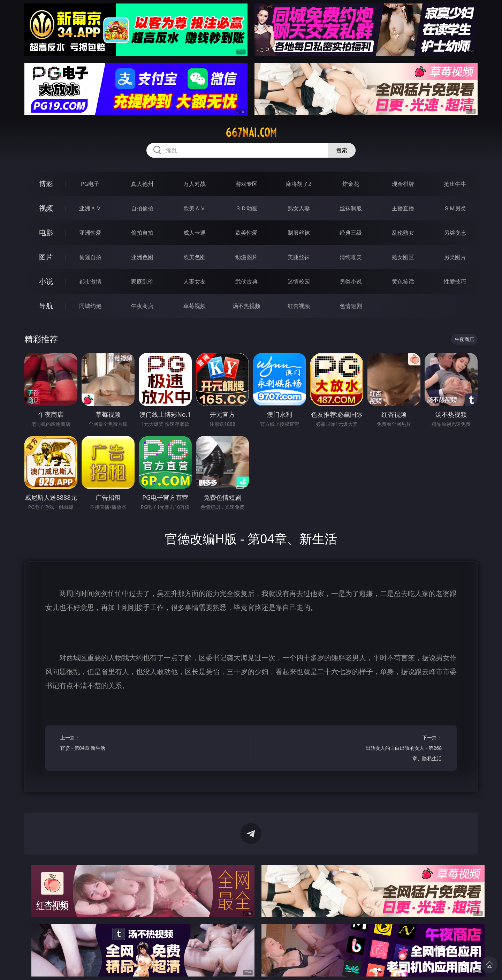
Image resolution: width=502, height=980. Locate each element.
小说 (46, 281)
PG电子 (90, 184)
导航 (46, 306)
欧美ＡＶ (195, 208)
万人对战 (195, 184)
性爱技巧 (455, 281)
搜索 (342, 150)
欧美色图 (195, 257)
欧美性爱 (246, 233)
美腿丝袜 (299, 257)
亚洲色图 (142, 257)
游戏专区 (246, 184)
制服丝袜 (299, 233)
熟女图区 (403, 257)
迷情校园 (299, 281)
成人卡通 (195, 233)
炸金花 (351, 184)
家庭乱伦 (142, 281)
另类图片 (455, 257)
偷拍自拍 (142, 233)
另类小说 (351, 281)
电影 (46, 232)
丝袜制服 (351, 208)
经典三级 (351, 233)
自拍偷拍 (142, 208)
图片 (46, 257)
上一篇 (102, 744)
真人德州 (142, 184)
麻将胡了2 (299, 184)
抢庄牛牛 (455, 184)
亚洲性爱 (90, 233)
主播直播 (403, 208)
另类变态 (455, 233)
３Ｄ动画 (246, 208)
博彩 (46, 184)
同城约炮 (90, 306)
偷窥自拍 (90, 257)
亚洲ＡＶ (90, 208)
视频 (46, 208)
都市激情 (90, 281)
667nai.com (251, 133)
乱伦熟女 (403, 233)
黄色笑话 (403, 281)
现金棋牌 (403, 184)
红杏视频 (299, 306)
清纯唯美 (351, 257)
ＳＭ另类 (455, 208)
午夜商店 (142, 306)
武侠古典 (246, 281)
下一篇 (400, 749)
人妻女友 (195, 281)
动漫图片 (246, 257)
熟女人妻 (299, 208)
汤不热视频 (246, 306)
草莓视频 (195, 306)
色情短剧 (351, 306)
